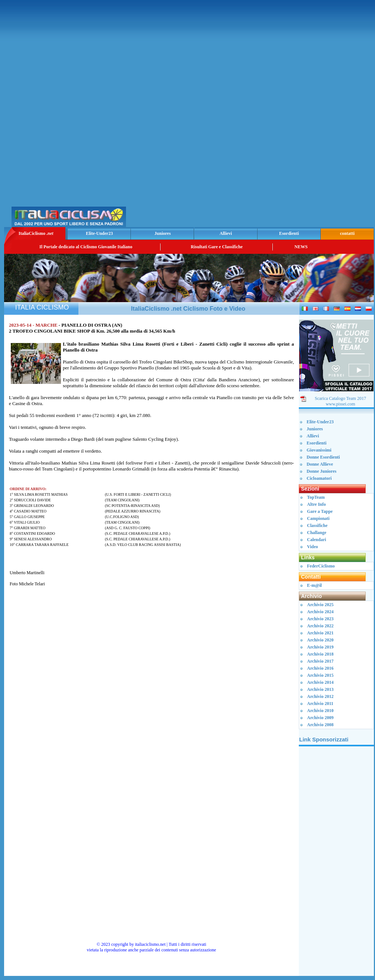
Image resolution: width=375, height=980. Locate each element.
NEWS (301, 247)
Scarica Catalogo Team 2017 (340, 398)
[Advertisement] (285, 116)
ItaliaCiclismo (36, 233)
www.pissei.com (340, 404)
